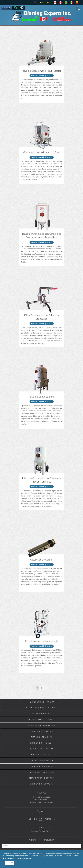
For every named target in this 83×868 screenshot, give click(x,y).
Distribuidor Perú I (41, 755)
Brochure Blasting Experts (41, 831)
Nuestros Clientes (41, 800)
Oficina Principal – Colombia (42, 708)
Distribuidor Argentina (41, 772)
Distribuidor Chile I (42, 737)
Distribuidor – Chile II (41, 743)
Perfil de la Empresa (42, 797)
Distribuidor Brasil (41, 714)
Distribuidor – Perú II (42, 761)
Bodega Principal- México (41, 725)
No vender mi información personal (18, 858)
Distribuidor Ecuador (41, 784)
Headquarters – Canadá (41, 702)
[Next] (45, 688)
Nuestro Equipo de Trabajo (41, 802)
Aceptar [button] (10, 863)
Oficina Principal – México (42, 720)
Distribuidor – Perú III (41, 766)
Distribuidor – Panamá (41, 749)
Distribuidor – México (41, 731)
